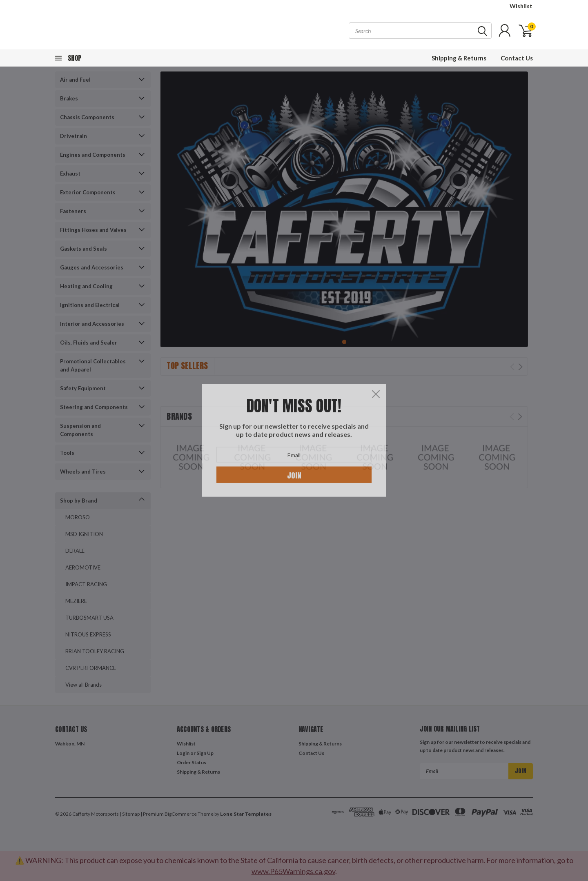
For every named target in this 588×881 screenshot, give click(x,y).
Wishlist (521, 6)
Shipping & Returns (459, 58)
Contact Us (517, 58)
